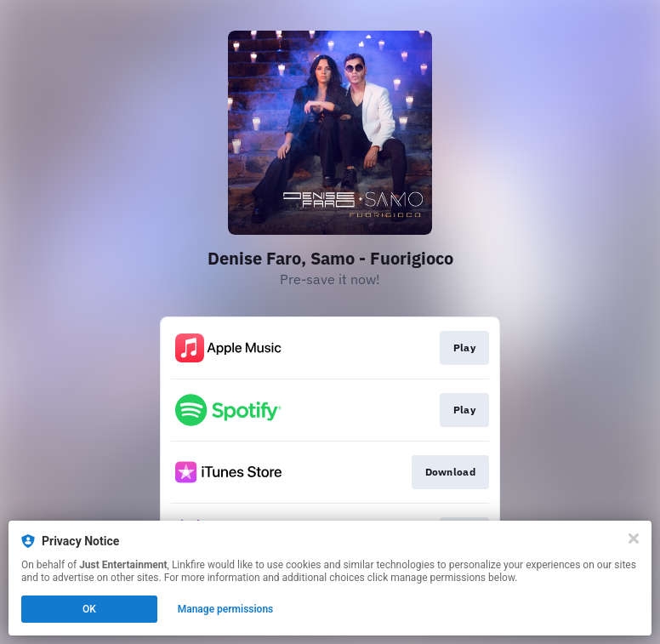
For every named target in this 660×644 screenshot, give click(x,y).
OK (89, 609)
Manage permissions (226, 609)
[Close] (634, 539)
